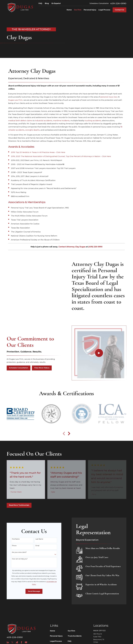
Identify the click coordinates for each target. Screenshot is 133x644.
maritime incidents (61, 121)
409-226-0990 (118, 4)
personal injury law (109, 97)
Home (53, 631)
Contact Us (119, 10)
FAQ (40, 3)
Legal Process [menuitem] (104, 10)
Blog (47, 3)
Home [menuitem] (69, 10)
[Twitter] (12, 642)
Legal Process (56, 641)
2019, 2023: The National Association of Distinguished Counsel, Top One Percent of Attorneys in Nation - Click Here (61, 156)
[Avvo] (17, 642)
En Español (56, 3)
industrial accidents (44, 121)
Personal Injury (56, 636)
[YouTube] (26, 642)
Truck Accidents (75, 636)
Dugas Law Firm (15, 100)
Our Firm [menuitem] (78, 10)
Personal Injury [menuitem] (90, 10)
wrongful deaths (32, 130)
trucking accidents (93, 121)
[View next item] (69, 434)
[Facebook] (21, 642)
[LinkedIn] (8, 642)
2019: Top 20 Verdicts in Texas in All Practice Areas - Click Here (38, 152)
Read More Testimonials (19, 505)
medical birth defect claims (20, 121)
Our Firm (71, 631)
